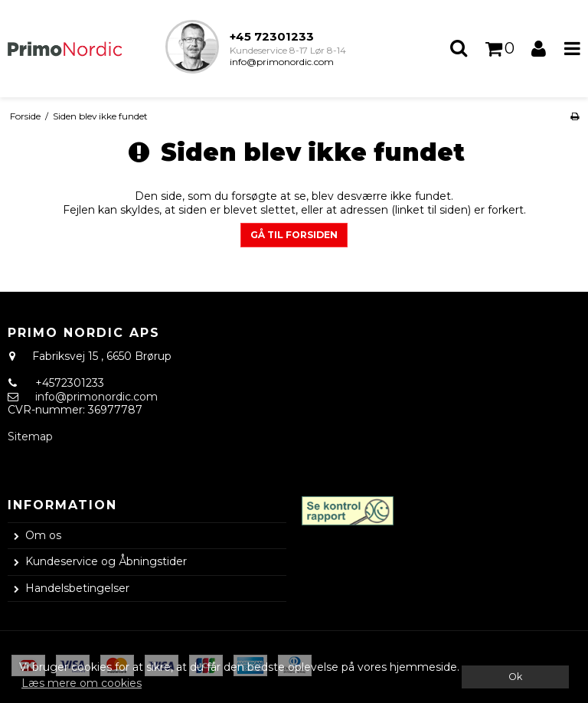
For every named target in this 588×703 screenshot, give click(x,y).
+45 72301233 (272, 36)
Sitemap (30, 437)
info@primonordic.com (282, 62)
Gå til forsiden (294, 235)
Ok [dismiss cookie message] (515, 677)
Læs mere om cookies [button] (82, 683)
